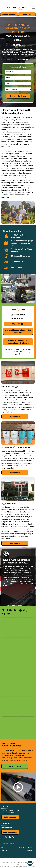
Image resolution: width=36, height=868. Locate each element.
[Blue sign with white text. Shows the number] (10, 667)
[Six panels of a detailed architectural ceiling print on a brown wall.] (26, 687)
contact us (6, 195)
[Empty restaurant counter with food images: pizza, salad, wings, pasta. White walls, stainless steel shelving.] (26, 727)
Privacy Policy (4, 862)
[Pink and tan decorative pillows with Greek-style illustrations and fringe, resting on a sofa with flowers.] (10, 707)
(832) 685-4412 (7, 828)
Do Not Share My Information (17, 862)
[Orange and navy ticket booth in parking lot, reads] (10, 647)
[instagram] (6, 837)
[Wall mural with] (26, 627)
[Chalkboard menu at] (10, 687)
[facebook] (3, 837)
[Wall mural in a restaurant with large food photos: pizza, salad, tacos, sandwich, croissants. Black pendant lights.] (26, 707)
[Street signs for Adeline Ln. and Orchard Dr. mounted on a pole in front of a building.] (26, 667)
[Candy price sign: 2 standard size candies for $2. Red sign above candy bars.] (26, 647)
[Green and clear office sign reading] (10, 627)
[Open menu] (33, 7)
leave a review (17, 581)
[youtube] (10, 837)
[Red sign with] (10, 727)
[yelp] (13, 837)
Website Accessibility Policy (26, 864)
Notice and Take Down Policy (11, 864)
